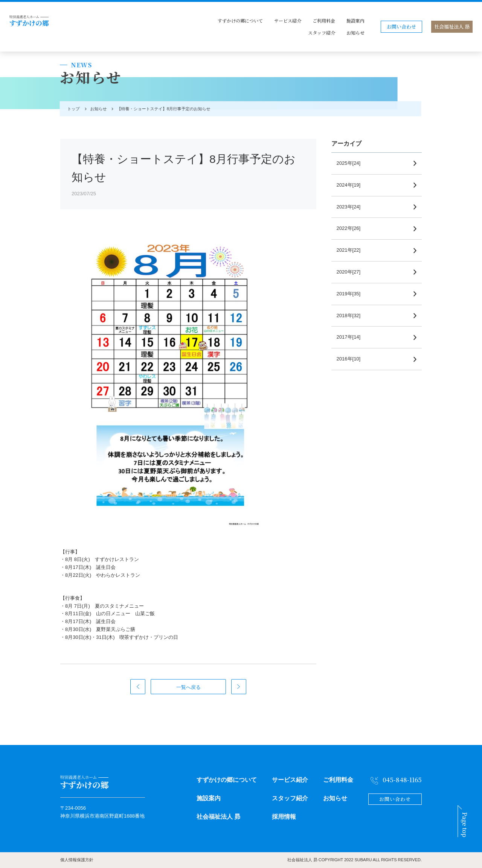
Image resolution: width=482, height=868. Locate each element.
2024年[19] (351, 185)
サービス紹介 (288, 21)
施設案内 (355, 21)
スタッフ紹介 (322, 33)
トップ (72, 109)
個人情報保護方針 (77, 860)
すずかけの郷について (240, 21)
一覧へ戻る (188, 687)
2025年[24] (351, 163)
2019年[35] (351, 294)
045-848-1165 (402, 780)
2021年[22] (351, 250)
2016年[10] (351, 359)
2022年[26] (351, 228)
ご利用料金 (324, 21)
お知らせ (355, 33)
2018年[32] (351, 315)
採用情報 (284, 817)
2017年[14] (351, 337)
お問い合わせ (401, 27)
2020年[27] (351, 272)
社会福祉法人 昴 (452, 27)
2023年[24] (351, 207)
